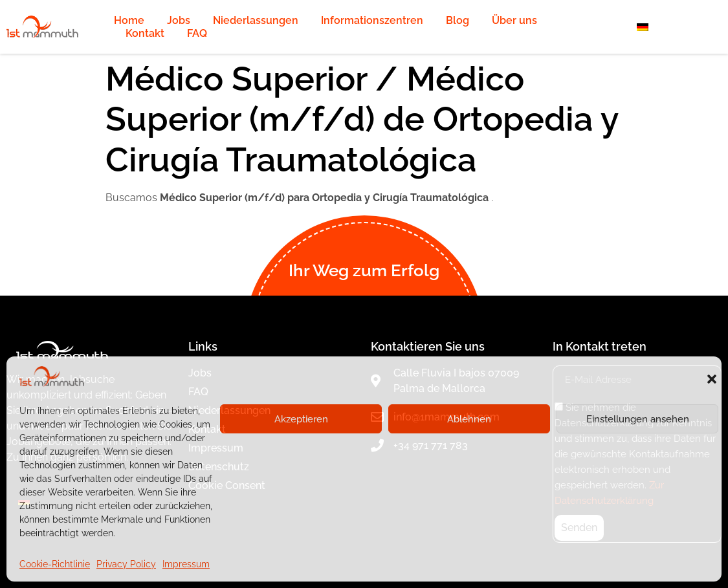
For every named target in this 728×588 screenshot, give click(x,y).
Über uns (514, 20)
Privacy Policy (126, 564)
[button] (712, 379)
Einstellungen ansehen (638, 419)
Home (129, 20)
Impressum (186, 564)
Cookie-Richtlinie (55, 564)
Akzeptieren (301, 419)
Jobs (179, 20)
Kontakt (145, 33)
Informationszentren (372, 20)
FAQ (197, 33)
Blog (458, 20)
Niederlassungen (256, 20)
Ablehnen (469, 419)
